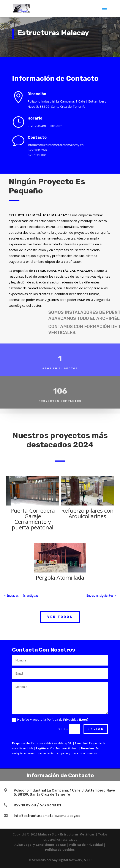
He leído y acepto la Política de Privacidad (50, 720)
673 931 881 (41, 155)
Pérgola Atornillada (60, 577)
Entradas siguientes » (101, 595)
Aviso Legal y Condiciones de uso (40, 845)
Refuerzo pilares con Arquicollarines (87, 513)
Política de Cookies (60, 850)
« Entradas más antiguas (21, 595)
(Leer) (84, 720)
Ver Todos (60, 617)
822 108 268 (41, 150)
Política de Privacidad (86, 845)
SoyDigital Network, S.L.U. (72, 860)
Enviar (96, 729)
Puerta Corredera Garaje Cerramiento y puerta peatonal (33, 519)
